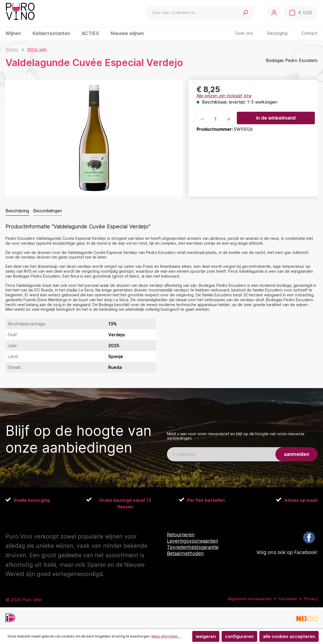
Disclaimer (288, 598)
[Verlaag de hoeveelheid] (202, 119)
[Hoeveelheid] (216, 119)
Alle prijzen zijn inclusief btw (224, 96)
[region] (94, 138)
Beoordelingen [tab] (48, 211)
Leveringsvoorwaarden (193, 541)
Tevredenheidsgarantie (193, 547)
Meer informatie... (166, 636)
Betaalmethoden (186, 553)
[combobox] (191, 12)
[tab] (17, 211)
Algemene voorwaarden (250, 598)
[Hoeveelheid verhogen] (229, 119)
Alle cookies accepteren (289, 636)
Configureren (239, 636)
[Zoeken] (245, 12)
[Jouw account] (274, 12)
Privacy (311, 598)
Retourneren (181, 535)
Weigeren (206, 636)
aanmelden (296, 454)
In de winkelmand (276, 118)
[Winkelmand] (300, 13)
